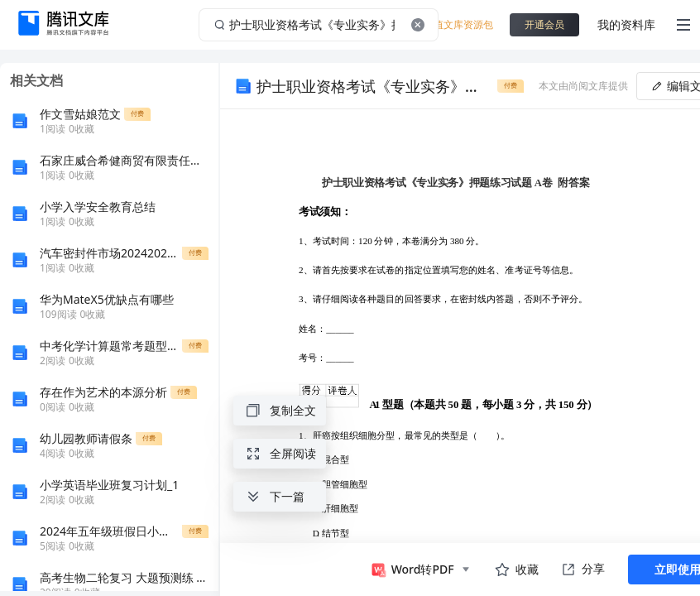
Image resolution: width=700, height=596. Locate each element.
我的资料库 (626, 24)
